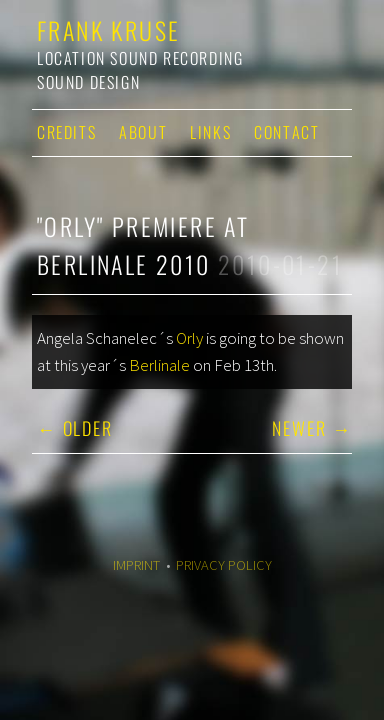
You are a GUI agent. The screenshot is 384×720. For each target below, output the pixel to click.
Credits (66, 132)
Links (210, 132)
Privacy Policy (224, 565)
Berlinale (159, 365)
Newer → (312, 428)
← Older (75, 428)
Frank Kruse (108, 30)
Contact (286, 132)
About (143, 132)
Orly (189, 338)
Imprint (136, 565)
